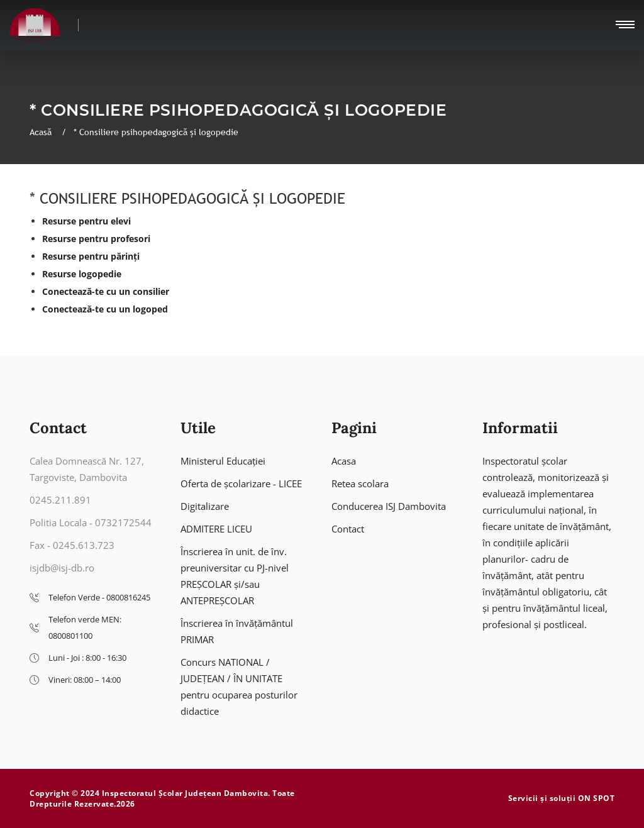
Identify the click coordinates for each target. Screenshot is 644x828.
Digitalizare (205, 506)
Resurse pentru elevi (86, 221)
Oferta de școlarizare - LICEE (241, 483)
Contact (348, 529)
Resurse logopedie (82, 274)
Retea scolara (360, 483)
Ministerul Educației (223, 461)
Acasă (42, 132)
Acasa (344, 461)
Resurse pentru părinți (91, 256)
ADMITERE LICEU (216, 529)
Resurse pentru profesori (96, 239)
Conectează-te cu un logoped (105, 309)
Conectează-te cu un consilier (106, 291)
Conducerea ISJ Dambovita (389, 506)
